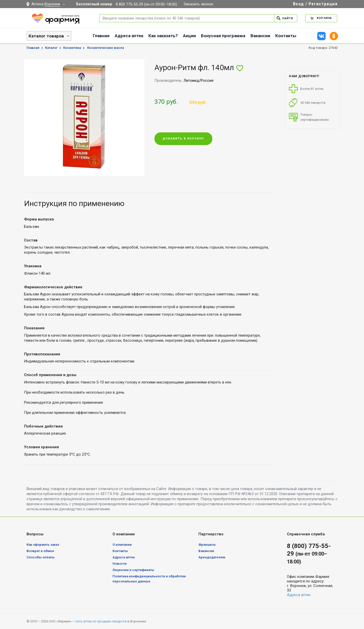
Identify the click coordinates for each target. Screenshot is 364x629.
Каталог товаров (46, 36)
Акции (189, 36)
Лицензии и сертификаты (133, 570)
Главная (101, 36)
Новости (120, 564)
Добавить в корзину (183, 139)
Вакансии (260, 36)
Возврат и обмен (40, 551)
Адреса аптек (129, 36)
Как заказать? (163, 36)
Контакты (286, 36)
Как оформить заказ (43, 545)
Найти (285, 18)
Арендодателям (212, 557)
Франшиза (207, 545)
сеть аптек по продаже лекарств (101, 621)
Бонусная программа (223, 36)
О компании (122, 545)
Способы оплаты (41, 557)
